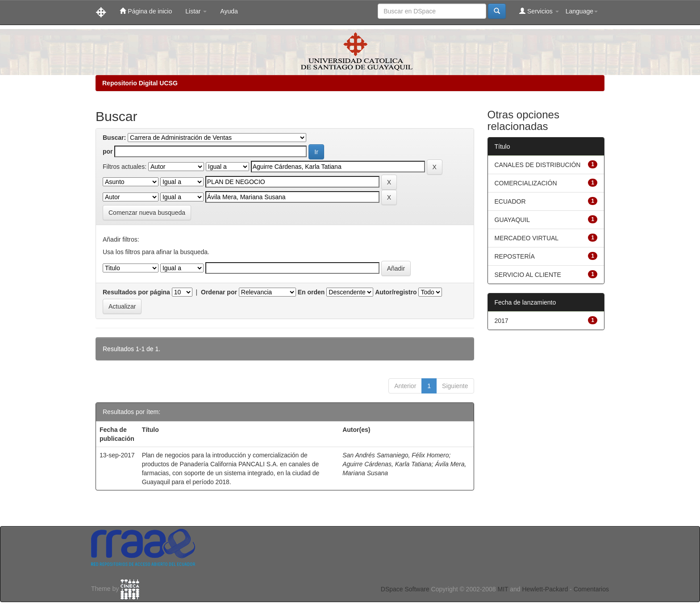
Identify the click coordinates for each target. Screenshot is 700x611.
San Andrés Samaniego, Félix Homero (396, 455)
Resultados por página (136, 292)
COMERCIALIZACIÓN (526, 183)
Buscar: (114, 138)
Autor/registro (396, 292)
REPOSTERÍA (515, 256)
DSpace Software (405, 589)
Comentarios (591, 589)
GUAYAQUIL (512, 220)
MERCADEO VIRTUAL (527, 238)
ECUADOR (510, 201)
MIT (503, 589)
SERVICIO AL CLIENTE (528, 275)
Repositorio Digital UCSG (140, 83)
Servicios (539, 11)
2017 (502, 321)
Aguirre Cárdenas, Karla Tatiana (387, 464)
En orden (311, 292)
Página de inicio (146, 11)
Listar (196, 11)
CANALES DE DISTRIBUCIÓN (538, 165)
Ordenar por (219, 292)
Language (582, 11)
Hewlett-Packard (545, 589)
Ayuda (229, 11)
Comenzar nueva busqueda (147, 213)
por (108, 151)
